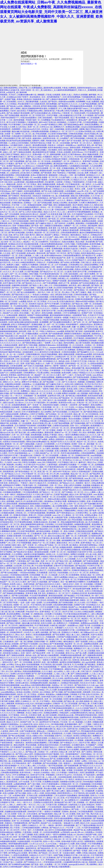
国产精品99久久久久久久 (68, 104)
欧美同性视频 (95, 244)
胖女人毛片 (20, 635)
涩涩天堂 (53, 573)
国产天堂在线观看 (21, 607)
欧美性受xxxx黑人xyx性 (54, 710)
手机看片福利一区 (33, 120)
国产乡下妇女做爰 (74, 141)
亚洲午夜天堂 (54, 416)
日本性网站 (50, 524)
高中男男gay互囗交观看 (18, 853)
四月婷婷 (92, 733)
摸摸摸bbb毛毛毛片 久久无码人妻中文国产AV (35, 494)
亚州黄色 (30, 233)
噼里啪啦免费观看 (92, 563)
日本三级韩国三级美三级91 (11, 545)
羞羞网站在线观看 (89, 221)
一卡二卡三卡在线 (67, 407)
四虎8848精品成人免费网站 (11, 832)
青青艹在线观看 (82, 642)
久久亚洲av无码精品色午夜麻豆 (55, 159)
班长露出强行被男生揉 (73, 821)
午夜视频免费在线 (89, 97)
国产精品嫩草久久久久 (86, 352)
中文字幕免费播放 (20, 189)
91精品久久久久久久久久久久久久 (83, 318)
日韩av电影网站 (51, 437)
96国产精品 (92, 676)
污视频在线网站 (70, 511)
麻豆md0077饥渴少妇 (48, 122)
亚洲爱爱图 (89, 763)
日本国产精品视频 (61, 494)
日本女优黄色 (23, 148)
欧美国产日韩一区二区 (30, 722)
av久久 (18, 469)
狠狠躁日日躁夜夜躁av (54, 226)
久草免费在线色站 (54, 816)
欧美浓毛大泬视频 (26, 619)
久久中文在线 (6, 616)
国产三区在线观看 (12, 214)
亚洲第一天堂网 (23, 577)
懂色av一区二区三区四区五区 (92, 458)
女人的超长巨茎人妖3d (29, 724)
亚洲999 (42, 694)
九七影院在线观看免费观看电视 (44, 359)
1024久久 (21, 102)
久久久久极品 (57, 343)
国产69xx (16, 288)
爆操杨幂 (19, 308)
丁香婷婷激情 (22, 428)
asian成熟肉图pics (8, 692)
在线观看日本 (72, 120)
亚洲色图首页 (6, 129)
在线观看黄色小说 (31, 290)
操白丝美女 (21, 111)
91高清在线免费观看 (52, 832)
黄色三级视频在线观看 (47, 184)
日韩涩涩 (4, 249)
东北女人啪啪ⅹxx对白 (34, 713)
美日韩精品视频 (58, 724)
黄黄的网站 (80, 223)
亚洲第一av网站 (81, 761)
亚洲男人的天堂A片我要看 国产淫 (24, 674)
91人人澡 (61, 212)
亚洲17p (94, 795)
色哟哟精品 (99, 570)
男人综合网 (58, 269)
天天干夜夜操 (29, 230)
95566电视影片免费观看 (93, 782)
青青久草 (33, 515)
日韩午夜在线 (97, 437)
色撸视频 (81, 382)
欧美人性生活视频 (22, 313)
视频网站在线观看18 (64, 377)
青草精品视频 (86, 230)
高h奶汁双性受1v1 (90, 517)
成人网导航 (90, 193)
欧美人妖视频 (9, 793)
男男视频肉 (50, 860)
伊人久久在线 (80, 602)
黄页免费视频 (52, 104)
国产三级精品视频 (27, 444)
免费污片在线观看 (19, 458)
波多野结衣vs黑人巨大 (28, 646)
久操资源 (59, 182)
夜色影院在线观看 (42, 552)
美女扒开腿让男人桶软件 (11, 460)
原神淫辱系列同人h (65, 793)
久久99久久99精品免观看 (84, 612)
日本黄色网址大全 (76, 265)
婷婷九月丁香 (64, 283)
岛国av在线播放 (68, 242)
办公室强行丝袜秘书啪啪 (58, 134)
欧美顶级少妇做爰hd (44, 704)
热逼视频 (6, 276)
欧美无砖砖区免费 (95, 396)
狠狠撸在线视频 (28, 460)
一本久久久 (18, 396)
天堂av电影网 (14, 357)
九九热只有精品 (58, 260)
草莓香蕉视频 (90, 407)
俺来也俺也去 (76, 235)
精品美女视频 (55, 221)
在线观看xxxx (71, 145)
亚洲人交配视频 (25, 256)
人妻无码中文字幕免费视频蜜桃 (79, 212)
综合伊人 (90, 687)
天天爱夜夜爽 (86, 710)
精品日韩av (37, 159)
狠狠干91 (31, 219)
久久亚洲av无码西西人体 (85, 131)
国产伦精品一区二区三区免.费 (56, 545)
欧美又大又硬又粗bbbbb (72, 154)
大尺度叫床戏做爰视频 (37, 513)
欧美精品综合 (66, 320)
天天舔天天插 (92, 182)
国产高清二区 (54, 219)
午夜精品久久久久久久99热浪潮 (91, 373)
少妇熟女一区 (90, 345)
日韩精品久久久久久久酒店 (63, 189)
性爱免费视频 (87, 550)
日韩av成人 (64, 175)
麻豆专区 (50, 591)
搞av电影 (97, 550)
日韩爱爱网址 (64, 106)
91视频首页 (53, 108)
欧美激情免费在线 (65, 690)
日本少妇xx (54, 398)
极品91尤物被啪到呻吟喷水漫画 (35, 108)
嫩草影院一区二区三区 (19, 304)
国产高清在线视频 (45, 674)
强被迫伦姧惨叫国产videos (78, 108)
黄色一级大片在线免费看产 (40, 428)
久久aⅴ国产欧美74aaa (9, 377)
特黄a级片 (94, 173)
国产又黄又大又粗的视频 (34, 366)
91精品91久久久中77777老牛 (47, 193)
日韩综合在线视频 (66, 648)
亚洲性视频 (37, 210)
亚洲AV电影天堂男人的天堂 (76, 267)
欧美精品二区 (53, 600)
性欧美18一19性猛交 (56, 145)
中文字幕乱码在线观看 (84, 157)
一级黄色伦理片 (34, 527)
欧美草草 (74, 405)
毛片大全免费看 (80, 439)
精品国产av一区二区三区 (50, 453)
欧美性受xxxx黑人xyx (67, 403)
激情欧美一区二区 (12, 444)
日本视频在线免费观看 (12, 492)
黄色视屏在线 (9, 472)
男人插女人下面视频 (38, 577)
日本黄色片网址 (82, 513)
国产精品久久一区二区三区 (50, 492)
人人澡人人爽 (36, 237)
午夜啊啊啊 (37, 419)
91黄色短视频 (41, 460)
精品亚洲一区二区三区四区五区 (33, 115)
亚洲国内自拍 (95, 249)
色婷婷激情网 (90, 331)
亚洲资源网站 (49, 386)
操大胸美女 (30, 278)
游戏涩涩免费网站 (92, 125)
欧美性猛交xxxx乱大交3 (25, 704)
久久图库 (4, 453)
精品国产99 (61, 258)
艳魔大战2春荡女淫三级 (35, 777)
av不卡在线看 (24, 782)
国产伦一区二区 (41, 536)
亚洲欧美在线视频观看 (84, 299)
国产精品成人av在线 (15, 106)
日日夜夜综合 (39, 187)
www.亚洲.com (31, 846)
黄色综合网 (41, 253)
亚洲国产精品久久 (50, 747)
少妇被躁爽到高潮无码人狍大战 (62, 299)
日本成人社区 (25, 733)
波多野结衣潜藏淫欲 (86, 228)
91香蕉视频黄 (71, 191)
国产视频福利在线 (96, 322)
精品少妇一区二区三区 (80, 474)
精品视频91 (13, 198)
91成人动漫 (8, 235)
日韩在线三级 (92, 138)
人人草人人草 (57, 504)
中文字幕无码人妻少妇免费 (49, 538)
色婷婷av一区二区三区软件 (60, 568)
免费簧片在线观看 (69, 393)
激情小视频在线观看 (67, 354)
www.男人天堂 (83, 191)
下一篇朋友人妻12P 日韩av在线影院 (72, 667)
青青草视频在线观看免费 (69, 600)
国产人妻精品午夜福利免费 (57, 99)
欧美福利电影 (65, 276)
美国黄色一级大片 (83, 483)
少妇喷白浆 (20, 511)
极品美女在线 (54, 136)
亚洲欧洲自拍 (14, 159)
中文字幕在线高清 (54, 490)
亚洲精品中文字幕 (71, 855)
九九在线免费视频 (51, 602)
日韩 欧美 (36, 106)
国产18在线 (87, 375)
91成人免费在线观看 (56, 191)
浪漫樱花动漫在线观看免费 (71, 655)
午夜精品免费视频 (57, 768)
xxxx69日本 (93, 789)
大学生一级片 (27, 830)
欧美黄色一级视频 (62, 318)
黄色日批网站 (96, 405)
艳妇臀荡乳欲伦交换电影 (81, 276)
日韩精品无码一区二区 (43, 269)
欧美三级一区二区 (45, 472)
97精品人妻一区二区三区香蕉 (22, 260)
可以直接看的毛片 (58, 120)
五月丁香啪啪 (26, 159)
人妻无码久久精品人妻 (25, 678)
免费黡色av (24, 398)
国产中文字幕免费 (52, 304)
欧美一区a (77, 839)
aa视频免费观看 (20, 784)
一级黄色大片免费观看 (30, 265)
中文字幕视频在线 (56, 669)
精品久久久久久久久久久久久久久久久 (47, 391)
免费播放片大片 (80, 648)
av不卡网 (14, 150)
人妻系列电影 (6, 136)
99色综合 (85, 609)
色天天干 (76, 706)
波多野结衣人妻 (59, 761)
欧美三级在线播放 (40, 136)
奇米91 (78, 189)
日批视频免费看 (92, 223)
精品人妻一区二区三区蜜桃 (46, 278)
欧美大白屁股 (47, 623)
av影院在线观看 (16, 373)
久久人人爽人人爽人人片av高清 (47, 619)
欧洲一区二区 (34, 127)
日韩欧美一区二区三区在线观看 (29, 246)
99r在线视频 (56, 373)
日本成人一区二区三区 (24, 681)
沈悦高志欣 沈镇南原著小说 (34, 99)
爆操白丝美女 (62, 543)
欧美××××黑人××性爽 (36, 793)
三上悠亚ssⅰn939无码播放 (19, 143)
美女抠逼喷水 (35, 97)
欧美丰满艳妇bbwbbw (53, 256)
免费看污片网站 (56, 642)
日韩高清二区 (27, 311)
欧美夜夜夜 (20, 846)
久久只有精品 (40, 690)
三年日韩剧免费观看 (30, 492)
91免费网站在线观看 (51, 782)
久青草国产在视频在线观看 (83, 416)
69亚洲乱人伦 (64, 278)
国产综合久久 (15, 789)
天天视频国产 (91, 745)
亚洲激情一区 (88, 419)
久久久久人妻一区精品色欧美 (55, 210)
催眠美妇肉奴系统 (27, 625)
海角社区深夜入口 (73, 171)
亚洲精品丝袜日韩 (83, 455)
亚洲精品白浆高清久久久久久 (13, 278)
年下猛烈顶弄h (40, 403)
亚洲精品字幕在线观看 (70, 683)
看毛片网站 (33, 853)
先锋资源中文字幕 (35, 812)
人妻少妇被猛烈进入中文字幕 (70, 115)
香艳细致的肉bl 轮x (70, 529)
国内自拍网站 (69, 343)
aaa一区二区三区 (31, 368)
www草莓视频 (96, 455)
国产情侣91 (53, 102)
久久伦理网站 (37, 520)
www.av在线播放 (12, 228)
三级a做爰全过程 (26, 455)
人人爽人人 (11, 805)
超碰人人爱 (8, 152)
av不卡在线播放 (61, 265)
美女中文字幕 (68, 612)
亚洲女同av (57, 113)
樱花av (94, 743)
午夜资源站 (22, 561)
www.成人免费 (83, 173)
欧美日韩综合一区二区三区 (84, 777)
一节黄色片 (24, 483)
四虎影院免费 (13, 490)
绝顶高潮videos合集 (66, 715)
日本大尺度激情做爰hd (31, 412)
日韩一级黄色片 (58, 267)
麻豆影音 (4, 375)
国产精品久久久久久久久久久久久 (37, 308)
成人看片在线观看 (70, 198)
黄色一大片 (75, 359)
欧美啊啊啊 (81, 102)
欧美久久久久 (45, 724)
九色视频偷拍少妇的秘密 (79, 166)
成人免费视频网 (76, 561)
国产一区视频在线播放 (80, 848)
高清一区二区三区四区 (21, 361)
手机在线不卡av (32, 612)
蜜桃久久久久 (9, 382)
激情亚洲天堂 (50, 111)
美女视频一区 (54, 522)
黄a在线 (33, 568)
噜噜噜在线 (39, 614)
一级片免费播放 (17, 570)
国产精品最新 (97, 350)
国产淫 (96, 111)
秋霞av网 (61, 184)
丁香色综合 (65, 235)
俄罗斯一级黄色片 (61, 366)
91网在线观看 (12, 315)
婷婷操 (48, 260)
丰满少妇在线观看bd (29, 118)
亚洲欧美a (96, 198)
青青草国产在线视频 (91, 161)
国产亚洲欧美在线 (92, 658)
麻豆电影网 (93, 226)
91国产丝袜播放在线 (28, 731)
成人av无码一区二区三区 (73, 504)
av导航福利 (85, 426)
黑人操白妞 (50, 639)
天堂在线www (6, 191)
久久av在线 (18, 488)
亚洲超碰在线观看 (35, 205)
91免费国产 (65, 138)
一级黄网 (47, 343)
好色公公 (93, 642)
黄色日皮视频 (48, 313)
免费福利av (25, 414)
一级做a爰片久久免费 (44, 288)
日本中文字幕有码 (33, 770)
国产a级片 (62, 141)
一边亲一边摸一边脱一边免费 (31, 602)
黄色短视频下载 (78, 368)
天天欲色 (78, 375)
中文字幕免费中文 (92, 152)
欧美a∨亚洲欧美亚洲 (39, 175)
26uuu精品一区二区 (89, 446)
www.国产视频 (59, 171)
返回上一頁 (32, 64)
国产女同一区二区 (81, 322)
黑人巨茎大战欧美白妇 (66, 301)
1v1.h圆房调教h (18, 848)
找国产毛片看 (85, 625)
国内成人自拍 (64, 361)
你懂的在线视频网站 (43, 506)
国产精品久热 (78, 304)
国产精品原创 (81, 566)
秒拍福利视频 (69, 825)
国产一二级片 (68, 375)
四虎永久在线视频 (81, 95)
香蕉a (30, 377)
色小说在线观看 (61, 400)
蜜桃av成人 (17, 171)
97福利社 (45, 557)
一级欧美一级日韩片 (55, 825)
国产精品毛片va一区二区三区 (52, 272)
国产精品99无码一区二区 (48, 848)
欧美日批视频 (24, 297)
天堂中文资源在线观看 (20, 221)
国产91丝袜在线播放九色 (41, 113)
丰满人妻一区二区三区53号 (84, 538)
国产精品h (96, 285)
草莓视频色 (81, 687)
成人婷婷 (37, 311)
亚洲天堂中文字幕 (80, 272)
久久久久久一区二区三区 (91, 421)
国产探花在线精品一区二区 (26, 472)
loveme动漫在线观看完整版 (15, 628)
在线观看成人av (77, 278)
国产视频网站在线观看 (14, 648)
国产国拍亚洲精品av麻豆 (74, 125)
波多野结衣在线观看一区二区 (44, 168)
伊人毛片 (36, 687)
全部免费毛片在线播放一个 (69, 465)
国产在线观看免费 (15, 187)
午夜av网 (60, 111)
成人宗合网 (10, 467)
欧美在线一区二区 (33, 508)
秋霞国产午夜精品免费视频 (38, 315)
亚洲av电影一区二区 (41, 154)
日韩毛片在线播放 (93, 99)
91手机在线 (43, 669)
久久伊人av (34, 844)
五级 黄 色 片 (68, 665)
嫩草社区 (83, 462)
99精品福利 (64, 713)
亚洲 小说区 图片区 (28, 235)
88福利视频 (32, 598)
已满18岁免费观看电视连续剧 (51, 244)
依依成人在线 (83, 511)
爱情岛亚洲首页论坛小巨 (83, 646)
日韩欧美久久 (76, 161)
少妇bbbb (52, 180)
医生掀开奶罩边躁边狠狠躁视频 (19, 141)
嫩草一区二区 (72, 536)
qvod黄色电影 (20, 182)
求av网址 (19, 465)
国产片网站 (18, 616)
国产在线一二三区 (79, 809)
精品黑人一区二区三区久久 (44, 616)
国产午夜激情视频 (57, 644)
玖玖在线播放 (28, 536)
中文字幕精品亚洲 (73, 184)
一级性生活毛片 (68, 584)
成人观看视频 (69, 639)
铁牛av (16, 235)
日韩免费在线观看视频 (40, 131)
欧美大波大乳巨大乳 (84, 738)
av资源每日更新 (19, 795)
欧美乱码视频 (51, 793)
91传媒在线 (57, 823)
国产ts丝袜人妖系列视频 (70, 262)
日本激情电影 (56, 370)
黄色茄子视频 (10, 281)
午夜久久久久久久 (57, 559)
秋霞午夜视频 (10, 540)
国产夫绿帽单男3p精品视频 (71, 136)
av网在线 (45, 828)
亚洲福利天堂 (26, 740)
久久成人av (87, 251)
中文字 (11, 453)
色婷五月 (19, 501)
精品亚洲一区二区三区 (28, 336)
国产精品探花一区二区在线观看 (71, 398)
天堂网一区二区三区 (58, 552)
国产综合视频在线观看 (19, 393)
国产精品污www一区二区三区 (41, 239)
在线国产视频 (10, 99)
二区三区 (7, 814)
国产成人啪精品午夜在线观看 (18, 113)
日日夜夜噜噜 (50, 444)
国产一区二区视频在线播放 (28, 334)
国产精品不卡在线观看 (29, 644)
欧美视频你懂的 (71, 724)
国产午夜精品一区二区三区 (83, 320)
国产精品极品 (70, 596)
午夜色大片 (41, 262)
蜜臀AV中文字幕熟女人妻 (32, 382)
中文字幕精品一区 (39, 276)
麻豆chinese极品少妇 (57, 536)
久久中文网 (9, 851)
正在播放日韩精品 (61, 609)
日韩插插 (76, 446)
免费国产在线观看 (60, 281)
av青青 (48, 249)
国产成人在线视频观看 (92, 141)
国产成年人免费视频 (31, 171)
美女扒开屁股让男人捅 (93, 134)
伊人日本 (12, 543)
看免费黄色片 (17, 230)
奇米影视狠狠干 (73, 324)
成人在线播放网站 (16, 761)
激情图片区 (91, 759)
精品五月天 (42, 483)
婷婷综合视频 (69, 269)
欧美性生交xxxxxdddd (10, 733)
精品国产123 (45, 214)
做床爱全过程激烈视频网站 (35, 554)
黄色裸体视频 (37, 435)
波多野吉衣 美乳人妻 (86, 145)
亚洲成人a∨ (96, 246)
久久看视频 (79, 740)
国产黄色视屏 (46, 173)
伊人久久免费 (18, 272)
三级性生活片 (98, 724)
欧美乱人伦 (51, 554)
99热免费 (81, 469)
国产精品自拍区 (13, 237)
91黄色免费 (88, 520)
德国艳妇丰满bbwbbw (47, 345)
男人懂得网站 (92, 864)
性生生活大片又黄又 (88, 683)
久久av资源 (18, 669)
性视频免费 (5, 324)
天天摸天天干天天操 (96, 315)
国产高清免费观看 (97, 660)
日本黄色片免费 (31, 251)
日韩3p (41, 545)
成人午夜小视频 (49, 786)
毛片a (8, 775)
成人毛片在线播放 (92, 522)
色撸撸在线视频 (63, 694)
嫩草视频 (93, 95)
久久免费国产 (17, 290)
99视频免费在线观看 (83, 524)
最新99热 (17, 687)
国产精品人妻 (80, 288)
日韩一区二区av (56, 485)
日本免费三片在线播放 (53, 614)
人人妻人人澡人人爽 (79, 177)
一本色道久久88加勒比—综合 (43, 295)
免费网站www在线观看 (58, 306)
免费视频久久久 (86, 237)
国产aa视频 (43, 439)
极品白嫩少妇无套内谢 (21, 131)
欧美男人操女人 (17, 584)
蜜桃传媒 (62, 750)
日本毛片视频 (52, 115)
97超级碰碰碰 (49, 446)
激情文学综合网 (63, 180)
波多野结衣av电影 (72, 678)
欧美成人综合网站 (61, 203)
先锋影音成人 (74, 773)
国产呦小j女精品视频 (17, 233)
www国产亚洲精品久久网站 (52, 125)
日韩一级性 (74, 506)
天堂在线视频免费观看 (84, 336)
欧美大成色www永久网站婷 (61, 706)
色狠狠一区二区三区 (50, 177)
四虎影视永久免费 (24, 816)
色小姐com (20, 403)
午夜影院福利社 (79, 182)
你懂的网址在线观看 (20, 285)
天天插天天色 (84, 637)
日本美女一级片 (48, 129)
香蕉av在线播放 (20, 219)
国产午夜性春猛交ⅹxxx (66, 513)
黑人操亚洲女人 (25, 320)
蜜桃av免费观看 (7, 426)
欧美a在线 (31, 253)
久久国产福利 (65, 177)
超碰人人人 (58, 239)
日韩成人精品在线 (55, 511)
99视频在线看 (98, 722)
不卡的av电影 (6, 171)
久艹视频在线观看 (8, 318)
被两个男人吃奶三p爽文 (56, 791)
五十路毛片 (70, 779)
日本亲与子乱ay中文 (77, 99)
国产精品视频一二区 (27, 200)
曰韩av (75, 373)
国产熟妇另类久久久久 (21, 295)
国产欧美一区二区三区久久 (82, 143)
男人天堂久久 (6, 361)
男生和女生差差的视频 (38, 148)
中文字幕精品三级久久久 (68, 462)
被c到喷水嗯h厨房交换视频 (92, 359)
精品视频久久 (55, 683)
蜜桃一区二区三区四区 (64, 290)
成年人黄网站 (16, 108)
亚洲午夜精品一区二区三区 (76, 364)
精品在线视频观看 (93, 368)
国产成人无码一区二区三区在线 (38, 161)
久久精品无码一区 (76, 412)
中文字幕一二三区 (19, 205)
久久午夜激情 (88, 115)
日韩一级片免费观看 (78, 175)
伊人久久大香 (19, 750)
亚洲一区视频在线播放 (66, 168)
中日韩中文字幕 (94, 566)
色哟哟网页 (17, 129)
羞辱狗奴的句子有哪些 (12, 485)
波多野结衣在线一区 (51, 138)
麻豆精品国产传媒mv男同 (64, 164)
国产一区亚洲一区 (35, 405)
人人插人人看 (51, 777)
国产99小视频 (57, 692)
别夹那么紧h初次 (22, 683)
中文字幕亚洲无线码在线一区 (51, 274)
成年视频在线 (71, 768)
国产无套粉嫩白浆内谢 (93, 504)
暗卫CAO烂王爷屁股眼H (16, 122)
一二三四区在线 (42, 676)
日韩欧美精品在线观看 (85, 531)
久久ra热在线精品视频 (39, 299)
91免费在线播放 (80, 676)
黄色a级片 (23, 377)
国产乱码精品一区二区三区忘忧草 (59, 414)
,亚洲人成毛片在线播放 (73, 485)
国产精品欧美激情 (53, 187)
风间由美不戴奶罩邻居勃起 (33, 249)
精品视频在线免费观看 (35, 182)
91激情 (10, 499)
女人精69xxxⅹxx (29, 166)
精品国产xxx (73, 607)
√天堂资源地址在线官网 (19, 575)
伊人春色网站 (52, 403)
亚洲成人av (80, 193)
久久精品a (43, 329)
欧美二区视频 (14, 223)
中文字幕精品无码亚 (27, 490)
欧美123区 (69, 384)
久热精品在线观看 (10, 345)
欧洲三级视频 (46, 621)
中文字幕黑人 (45, 701)
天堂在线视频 (63, 573)
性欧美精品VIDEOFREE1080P (76, 586)
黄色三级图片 (31, 338)
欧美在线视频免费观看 (22, 168)
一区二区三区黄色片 (55, 207)
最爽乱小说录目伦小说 (89, 327)
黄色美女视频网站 (31, 329)
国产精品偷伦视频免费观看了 (12, 439)
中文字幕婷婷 (79, 338)
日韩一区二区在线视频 (56, 653)
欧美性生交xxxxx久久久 (85, 779)
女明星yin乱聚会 (91, 515)
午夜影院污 (5, 752)
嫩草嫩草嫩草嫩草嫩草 (23, 589)
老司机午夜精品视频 (49, 106)
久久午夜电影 (18, 251)
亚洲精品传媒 (85, 729)
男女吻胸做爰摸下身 (41, 589)
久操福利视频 (6, 131)
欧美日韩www (78, 152)
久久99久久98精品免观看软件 (28, 207)
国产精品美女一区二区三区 (30, 809)
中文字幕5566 (94, 187)
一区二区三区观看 (76, 329)
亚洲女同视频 (47, 380)
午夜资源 (10, 690)
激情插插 (74, 283)
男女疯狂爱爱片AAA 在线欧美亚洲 (32, 104)
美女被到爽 (50, 182)
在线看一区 (10, 134)
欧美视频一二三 (15, 706)
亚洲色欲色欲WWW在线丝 (21, 419)
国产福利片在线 (38, 710)
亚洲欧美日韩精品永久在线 (83, 570)
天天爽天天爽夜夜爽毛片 (89, 203)
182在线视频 (65, 143)
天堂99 (13, 111)
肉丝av (11, 299)
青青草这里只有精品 (45, 717)
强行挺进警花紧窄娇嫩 (82, 589)
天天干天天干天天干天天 (41, 586)
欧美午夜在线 (25, 773)
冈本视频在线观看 (28, 223)
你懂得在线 (79, 384)
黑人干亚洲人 (95, 370)
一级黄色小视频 (48, 389)
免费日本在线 (53, 276)
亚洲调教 (96, 430)
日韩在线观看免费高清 (70, 233)
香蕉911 (70, 200)
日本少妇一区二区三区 (61, 428)
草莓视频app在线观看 (49, 421)
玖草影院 (77, 221)
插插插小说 (8, 168)
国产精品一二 (12, 177)
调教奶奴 (28, 106)
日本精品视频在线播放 (9, 621)
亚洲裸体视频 (57, 249)
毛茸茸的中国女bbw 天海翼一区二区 (44, 143)
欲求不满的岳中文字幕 (12, 283)
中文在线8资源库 (93, 113)
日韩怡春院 (51, 336)
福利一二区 (48, 520)
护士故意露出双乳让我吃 (58, 329)
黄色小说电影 (61, 389)
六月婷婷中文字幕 (75, 122)
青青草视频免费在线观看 (18, 844)
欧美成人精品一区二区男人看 (92, 575)
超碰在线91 (37, 138)
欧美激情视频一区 (64, 345)
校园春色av (96, 334)
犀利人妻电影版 (86, 111)
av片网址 (10, 665)
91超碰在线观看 (24, 841)
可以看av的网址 (44, 373)
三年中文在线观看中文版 (49, 607)
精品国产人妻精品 (71, 207)
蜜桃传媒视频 (56, 154)
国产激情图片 (84, 405)
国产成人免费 (82, 653)
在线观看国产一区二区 (61, 161)
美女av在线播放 (75, 419)
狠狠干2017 (73, 380)
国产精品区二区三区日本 (57, 253)
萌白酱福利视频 (32, 102)
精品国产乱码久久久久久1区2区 (63, 442)
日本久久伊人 (83, 540)
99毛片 (100, 800)
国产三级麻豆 (18, 191)
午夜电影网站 (22, 768)
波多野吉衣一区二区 (95, 219)
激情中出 (48, 366)
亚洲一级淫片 (27, 653)
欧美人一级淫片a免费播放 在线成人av (74, 435)
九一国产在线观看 (97, 191)
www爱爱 (92, 568)
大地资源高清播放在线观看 (72, 681)
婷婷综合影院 (98, 690)
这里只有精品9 (98, 276)
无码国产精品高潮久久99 (43, 529)
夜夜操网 (87, 692)
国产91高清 (94, 120)
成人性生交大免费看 (82, 437)
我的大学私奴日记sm (94, 129)
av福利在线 (15, 173)
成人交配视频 (83, 393)
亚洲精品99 (63, 805)
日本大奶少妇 (84, 855)
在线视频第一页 (30, 396)
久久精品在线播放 (26, 451)
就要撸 (82, 129)
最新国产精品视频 (64, 646)
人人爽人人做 (38, 256)
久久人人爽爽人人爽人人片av (87, 164)
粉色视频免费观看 (33, 557)
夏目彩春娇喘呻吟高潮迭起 (79, 281)
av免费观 (23, 301)
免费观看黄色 (90, 841)
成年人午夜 (96, 846)
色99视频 (24, 407)
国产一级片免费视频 (22, 660)
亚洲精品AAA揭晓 (84, 350)
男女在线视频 (31, 745)
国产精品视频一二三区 (52, 382)
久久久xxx (52, 301)
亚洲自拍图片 (6, 435)
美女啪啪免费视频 (78, 759)
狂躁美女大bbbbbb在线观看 (19, 341)
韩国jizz (77, 818)
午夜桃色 (44, 687)
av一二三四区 (34, 453)
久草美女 (83, 226)
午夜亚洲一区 (68, 113)
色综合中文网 (9, 511)
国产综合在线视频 (60, 412)
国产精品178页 (56, 198)
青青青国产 (26, 520)
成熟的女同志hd (15, 249)
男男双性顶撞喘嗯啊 (43, 678)
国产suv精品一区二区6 (12, 430)
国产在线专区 (61, 223)
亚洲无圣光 (14, 483)
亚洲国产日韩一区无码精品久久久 (44, 361)
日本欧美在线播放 (81, 295)
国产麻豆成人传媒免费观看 (77, 396)
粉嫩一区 (76, 327)
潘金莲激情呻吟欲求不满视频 (44, 152)
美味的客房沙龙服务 (51, 405)
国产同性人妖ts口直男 (25, 754)
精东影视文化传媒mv (12, 653)
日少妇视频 (79, 665)
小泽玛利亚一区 (34, 458)
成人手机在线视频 (40, 134)
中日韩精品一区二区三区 (32, 469)
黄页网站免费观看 (90, 210)
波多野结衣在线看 (40, 738)
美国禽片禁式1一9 (72, 297)
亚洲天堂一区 (92, 616)
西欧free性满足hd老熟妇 (41, 267)
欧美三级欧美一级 (96, 177)
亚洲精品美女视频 (73, 127)
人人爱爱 (100, 451)
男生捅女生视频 (50, 789)
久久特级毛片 (49, 488)
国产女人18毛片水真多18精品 (31, 212)
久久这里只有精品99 (86, 805)
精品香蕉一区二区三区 (74, 644)
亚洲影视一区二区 (38, 580)
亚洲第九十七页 (13, 364)
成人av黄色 (58, 671)
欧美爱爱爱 (68, 338)
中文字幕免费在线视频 (23, 522)
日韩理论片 (99, 386)
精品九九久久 (26, 154)
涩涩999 (36, 692)
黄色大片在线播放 (30, 538)
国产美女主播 (21, 432)
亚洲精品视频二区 (39, 324)
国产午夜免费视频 (17, 161)
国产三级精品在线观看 (22, 152)
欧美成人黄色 (73, 389)
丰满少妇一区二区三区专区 (88, 403)
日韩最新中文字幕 (7, 802)
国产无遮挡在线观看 (81, 377)
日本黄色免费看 (17, 366)
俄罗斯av (18, 671)
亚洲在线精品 (91, 398)
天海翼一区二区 (77, 651)
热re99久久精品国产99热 (83, 727)
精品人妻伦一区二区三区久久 (67, 237)
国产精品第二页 (61, 563)
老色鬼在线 (8, 605)
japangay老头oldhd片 (77, 864)
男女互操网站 (6, 506)
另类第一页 (24, 798)
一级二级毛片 (86, 184)
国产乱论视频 (81, 168)
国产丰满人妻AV (41, 756)
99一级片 (96, 596)
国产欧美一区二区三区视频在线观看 (76, 580)
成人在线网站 (46, 412)
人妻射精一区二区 (67, 455)
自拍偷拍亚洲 (22, 540)
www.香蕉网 (99, 494)
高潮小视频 (94, 476)
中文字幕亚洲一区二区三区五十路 (75, 370)
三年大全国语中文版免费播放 (66, 795)
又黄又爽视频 (54, 743)
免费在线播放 (84, 196)
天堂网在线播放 (83, 244)
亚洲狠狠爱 (36, 389)
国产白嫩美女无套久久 (17, 157)
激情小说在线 (9, 403)
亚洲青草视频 (21, 258)
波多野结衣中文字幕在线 (49, 722)
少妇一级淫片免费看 (87, 274)
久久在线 (7, 253)
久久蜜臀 (68, 697)
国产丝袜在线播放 (67, 193)
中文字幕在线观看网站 (47, 846)
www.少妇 (17, 462)
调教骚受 (41, 95)
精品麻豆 (70, 761)
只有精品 (68, 182)
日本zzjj (18, 665)
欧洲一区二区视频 (93, 628)
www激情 (37, 177)
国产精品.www (85, 246)
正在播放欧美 (37, 534)
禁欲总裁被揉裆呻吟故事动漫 (40, 189)
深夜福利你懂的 (80, 150)
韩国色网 (73, 228)
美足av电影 (80, 242)
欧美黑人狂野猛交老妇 (83, 736)
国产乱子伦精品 (74, 253)
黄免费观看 (51, 513)
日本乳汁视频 (70, 244)
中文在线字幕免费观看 (64, 524)
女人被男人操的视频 (51, 449)
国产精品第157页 (89, 256)
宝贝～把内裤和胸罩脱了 (52, 97)
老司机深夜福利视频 (79, 428)
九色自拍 (44, 102)
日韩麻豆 (7, 839)
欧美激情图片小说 (54, 580)
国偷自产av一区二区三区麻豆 (66, 432)
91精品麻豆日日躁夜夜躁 (22, 136)
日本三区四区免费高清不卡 (45, 630)
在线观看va (27, 384)
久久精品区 (26, 276)
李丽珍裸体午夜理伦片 (64, 488)
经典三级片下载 (83, 814)
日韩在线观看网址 (88, 453)
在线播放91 (95, 485)
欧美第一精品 (25, 389)
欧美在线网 (73, 203)
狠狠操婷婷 (53, 175)
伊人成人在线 (92, 554)
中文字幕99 (51, 258)
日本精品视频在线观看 (23, 497)
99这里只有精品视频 (51, 320)
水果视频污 (60, 628)
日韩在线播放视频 (23, 175)
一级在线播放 (78, 763)
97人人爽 (62, 108)
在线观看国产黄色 (80, 315)
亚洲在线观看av (92, 786)
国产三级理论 (87, 752)
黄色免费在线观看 (40, 145)
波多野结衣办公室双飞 (83, 747)
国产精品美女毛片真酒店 (89, 207)
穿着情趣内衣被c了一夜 (84, 621)
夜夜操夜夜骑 (87, 818)
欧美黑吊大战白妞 (71, 249)
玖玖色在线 (65, 449)
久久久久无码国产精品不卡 (76, 260)
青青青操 (13, 375)
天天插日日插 (32, 795)
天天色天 (12, 95)
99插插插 (4, 95)
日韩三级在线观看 (45, 118)
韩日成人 (45, 306)
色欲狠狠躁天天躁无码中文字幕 (56, 478)
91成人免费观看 (93, 102)
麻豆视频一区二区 (94, 444)
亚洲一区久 (75, 426)
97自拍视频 (70, 738)
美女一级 (64, 582)
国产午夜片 (23, 239)
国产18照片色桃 (91, 159)
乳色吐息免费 (80, 113)
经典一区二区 (33, 331)
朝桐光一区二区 (87, 600)
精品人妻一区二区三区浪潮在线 (86, 414)
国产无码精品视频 (12, 115)
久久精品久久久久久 (79, 180)
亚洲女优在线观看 (7, 469)
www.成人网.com (77, 832)
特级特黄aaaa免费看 (67, 102)
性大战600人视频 (28, 288)
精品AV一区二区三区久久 (64, 157)
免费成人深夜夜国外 (57, 439)
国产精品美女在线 (40, 511)
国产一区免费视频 (35, 763)
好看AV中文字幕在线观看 (64, 566)
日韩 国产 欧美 (75, 752)
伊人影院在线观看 (22, 467)
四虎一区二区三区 (48, 561)
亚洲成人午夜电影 (50, 435)
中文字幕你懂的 (15, 125)
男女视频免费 (91, 258)
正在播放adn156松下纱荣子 (18, 97)
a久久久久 (62, 200)
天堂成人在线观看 (53, 95)
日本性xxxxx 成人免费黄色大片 (52, 127)
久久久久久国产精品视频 (87, 559)
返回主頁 (24, 64)
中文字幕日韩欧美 (83, 596)
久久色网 (12, 127)
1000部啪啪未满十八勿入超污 (88, 630)
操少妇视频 (22, 563)
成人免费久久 (6, 596)
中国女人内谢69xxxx (48, 331)
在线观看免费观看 (19, 405)
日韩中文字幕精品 (13, 154)
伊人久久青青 (62, 246)
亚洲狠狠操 (91, 382)
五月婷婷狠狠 (97, 347)
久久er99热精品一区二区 (10, 350)
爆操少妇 (74, 196)
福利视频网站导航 (69, 540)
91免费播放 (46, 120)
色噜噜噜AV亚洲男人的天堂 (85, 547)
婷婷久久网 (27, 687)
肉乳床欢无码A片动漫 (64, 295)
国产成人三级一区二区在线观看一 (34, 807)
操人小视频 (82, 219)
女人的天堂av (22, 127)
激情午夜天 (23, 345)
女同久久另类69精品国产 (46, 200)
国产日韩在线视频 (78, 138)
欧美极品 (96, 212)
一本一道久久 (33, 628)
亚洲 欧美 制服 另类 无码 (61, 214)
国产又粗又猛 (84, 669)
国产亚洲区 (68, 481)
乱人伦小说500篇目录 (67, 469)
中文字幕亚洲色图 (42, 625)
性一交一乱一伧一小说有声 (14, 354)
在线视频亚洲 (38, 699)
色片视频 (69, 439)
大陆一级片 (85, 297)
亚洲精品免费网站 (51, 713)
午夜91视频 (33, 345)
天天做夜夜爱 (42, 573)
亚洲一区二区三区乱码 (38, 600)
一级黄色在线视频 (36, 318)
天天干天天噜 (36, 782)
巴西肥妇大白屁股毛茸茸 (44, 802)
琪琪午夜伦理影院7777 (10, 118)
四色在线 (19, 329)
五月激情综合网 (95, 536)
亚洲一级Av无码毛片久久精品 (55, 534)
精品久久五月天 (50, 212)
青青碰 (20, 99)
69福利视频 (60, 129)
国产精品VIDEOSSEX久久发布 (48, 584)
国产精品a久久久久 (67, 483)
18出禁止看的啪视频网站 (67, 311)
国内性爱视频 (19, 120)
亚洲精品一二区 (30, 203)
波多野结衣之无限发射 (14, 791)
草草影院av (24, 228)
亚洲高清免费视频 (97, 598)
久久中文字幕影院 (63, 444)
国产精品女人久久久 (13, 474)
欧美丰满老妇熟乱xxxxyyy (58, 148)
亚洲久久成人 (67, 95)
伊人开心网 (55, 474)
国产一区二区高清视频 (24, 662)
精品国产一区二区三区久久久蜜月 (48, 375)
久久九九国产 (48, 237)
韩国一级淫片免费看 (41, 706)
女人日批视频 (70, 559)
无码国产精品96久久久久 (84, 200)
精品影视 (87, 334)
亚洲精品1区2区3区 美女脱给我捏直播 (23, 244)
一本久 (18, 409)
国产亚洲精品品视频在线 (71, 550)
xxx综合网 (44, 334)
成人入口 (91, 648)
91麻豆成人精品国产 (87, 508)
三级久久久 (6, 221)
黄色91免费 (66, 327)
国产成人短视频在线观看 (63, 547)
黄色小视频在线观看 (91, 154)
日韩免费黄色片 (30, 373)
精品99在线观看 (69, 807)
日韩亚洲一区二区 (47, 265)
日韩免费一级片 (69, 216)
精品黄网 (78, 430)
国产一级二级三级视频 (24, 642)
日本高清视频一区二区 (31, 125)
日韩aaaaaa (44, 759)
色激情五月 (67, 251)
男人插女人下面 (68, 292)
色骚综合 (9, 823)
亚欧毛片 (5, 600)
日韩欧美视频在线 (69, 187)
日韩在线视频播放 (25, 210)
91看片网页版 (66, 538)
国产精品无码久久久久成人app (50, 338)
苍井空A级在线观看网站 (11, 421)
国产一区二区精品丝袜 (15, 400)
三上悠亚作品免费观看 (16, 338)
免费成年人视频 (39, 141)
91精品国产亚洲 (43, 166)
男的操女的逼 (52, 141)
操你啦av (30, 637)
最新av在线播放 (73, 791)
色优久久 (86, 235)
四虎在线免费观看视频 (32, 671)
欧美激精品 (62, 122)
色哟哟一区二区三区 (23, 134)
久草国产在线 (43, 398)
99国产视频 (48, 205)
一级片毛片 (41, 292)
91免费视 (71, 223)
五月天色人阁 (82, 187)
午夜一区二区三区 (95, 168)
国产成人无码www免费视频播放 (23, 717)
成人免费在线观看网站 (59, 166)
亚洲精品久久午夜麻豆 (71, 632)
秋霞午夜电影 (95, 393)
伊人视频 (57, 540)
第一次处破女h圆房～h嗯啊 (70, 853)
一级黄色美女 (19, 743)
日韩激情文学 (33, 563)
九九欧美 (14, 269)
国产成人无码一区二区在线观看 (17, 586)
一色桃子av (37, 320)
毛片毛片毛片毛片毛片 (94, 384)
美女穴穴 (33, 483)
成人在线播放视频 (63, 196)
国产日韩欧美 (14, 196)
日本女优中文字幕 (78, 449)
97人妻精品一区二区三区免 (32, 386)
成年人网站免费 (84, 285)
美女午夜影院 (78, 205)
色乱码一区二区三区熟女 (27, 184)
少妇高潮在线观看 (65, 777)
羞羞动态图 (49, 432)
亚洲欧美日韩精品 (21, 515)
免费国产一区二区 (71, 226)
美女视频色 (53, 150)
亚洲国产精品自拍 (14, 166)
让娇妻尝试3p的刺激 (61, 426)
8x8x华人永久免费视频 (66, 350)
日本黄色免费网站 (45, 164)
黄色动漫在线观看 (56, 596)
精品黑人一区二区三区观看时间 (36, 242)
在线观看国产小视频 (88, 800)
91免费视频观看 (49, 246)
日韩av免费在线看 (47, 290)
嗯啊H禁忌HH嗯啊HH (77, 582)
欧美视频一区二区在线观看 (89, 118)
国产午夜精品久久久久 (85, 216)
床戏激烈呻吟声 (92, 338)
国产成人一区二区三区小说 (90, 409)
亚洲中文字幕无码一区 (24, 690)
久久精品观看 (22, 318)
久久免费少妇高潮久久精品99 (86, 391)
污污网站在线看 (84, 308)
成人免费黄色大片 (61, 623)
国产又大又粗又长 (69, 382)
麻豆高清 (73, 285)
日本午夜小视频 (27, 779)
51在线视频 (49, 451)
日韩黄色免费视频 (57, 368)
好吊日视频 (6, 193)
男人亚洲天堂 (42, 219)
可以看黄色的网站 (21, 306)
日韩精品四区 (52, 462)
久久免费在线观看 (27, 193)
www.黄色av (97, 375)
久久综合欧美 (78, 345)
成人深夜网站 (35, 407)
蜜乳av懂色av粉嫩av (39, 150)
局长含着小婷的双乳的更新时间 (81, 306)
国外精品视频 (84, 795)
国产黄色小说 (35, 380)
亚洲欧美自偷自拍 (41, 522)
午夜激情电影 (97, 366)
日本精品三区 (67, 221)
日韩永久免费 (21, 347)
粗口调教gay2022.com (90, 632)
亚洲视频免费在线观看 (39, 683)
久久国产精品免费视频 (88, 104)
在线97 (45, 559)
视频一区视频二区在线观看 (73, 770)
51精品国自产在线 (8, 559)
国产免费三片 (17, 449)
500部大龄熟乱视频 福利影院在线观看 (23, 322)
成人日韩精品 (45, 692)
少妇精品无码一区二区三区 (66, 357)
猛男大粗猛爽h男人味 (86, 357)
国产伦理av (16, 276)
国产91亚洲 (99, 115)
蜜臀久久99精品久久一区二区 (27, 701)
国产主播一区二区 (14, 835)
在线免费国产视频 (45, 426)
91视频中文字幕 (31, 439)
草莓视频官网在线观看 (81, 347)
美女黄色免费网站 (14, 614)
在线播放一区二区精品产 (92, 839)
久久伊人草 (63, 575)
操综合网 (23, 331)
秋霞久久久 (89, 205)
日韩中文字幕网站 (38, 414)
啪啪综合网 (11, 184)
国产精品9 (9, 219)
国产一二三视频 (85, 724)
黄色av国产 (83, 120)
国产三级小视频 (33, 561)
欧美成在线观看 (40, 851)
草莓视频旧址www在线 (91, 148)
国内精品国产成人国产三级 (65, 802)
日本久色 (24, 715)
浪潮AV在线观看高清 (82, 488)
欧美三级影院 (52, 648)
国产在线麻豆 (54, 582)
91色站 (7, 230)
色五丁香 (74, 118)
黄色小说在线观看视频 (35, 437)
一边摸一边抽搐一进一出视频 (50, 251)
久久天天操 (96, 196)
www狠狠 (61, 331)
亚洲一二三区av (92, 449)
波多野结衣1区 (86, 717)
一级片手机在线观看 (61, 118)
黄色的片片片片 (86, 506)
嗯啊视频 (94, 678)
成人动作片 (87, 430)
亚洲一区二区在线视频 (76, 258)
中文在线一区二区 (68, 722)
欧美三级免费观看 (88, 773)
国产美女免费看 (63, 359)
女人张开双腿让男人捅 (38, 708)
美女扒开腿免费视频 (49, 354)
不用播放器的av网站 (35, 111)
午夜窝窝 (35, 733)
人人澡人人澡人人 (97, 674)
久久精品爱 (53, 575)
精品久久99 (74, 494)
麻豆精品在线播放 (44, 531)
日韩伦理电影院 (42, 230)
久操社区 (28, 145)
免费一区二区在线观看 (93, 304)
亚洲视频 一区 (97, 580)
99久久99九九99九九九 (83, 690)
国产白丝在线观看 (21, 370)
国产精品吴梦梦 (86, 494)
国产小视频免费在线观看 (93, 655)
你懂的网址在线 (88, 858)
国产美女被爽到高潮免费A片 (61, 322)
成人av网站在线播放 (35, 432)
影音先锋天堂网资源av (89, 545)
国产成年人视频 (37, 467)
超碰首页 (38, 446)
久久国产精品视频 (32, 272)
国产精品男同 (95, 474)
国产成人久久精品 (35, 157)
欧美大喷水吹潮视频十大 (10, 766)
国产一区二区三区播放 (19, 274)
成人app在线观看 (89, 662)
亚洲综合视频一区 (61, 380)
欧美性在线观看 (72, 129)
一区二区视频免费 (88, 791)
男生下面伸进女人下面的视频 (65, 173)
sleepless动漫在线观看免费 (92, 127)
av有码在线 (28, 187)
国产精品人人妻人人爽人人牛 (41, 285)
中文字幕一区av (69, 591)
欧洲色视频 (72, 308)
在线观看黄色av (72, 409)
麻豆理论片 (34, 607)
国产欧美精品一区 (81, 290)
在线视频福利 (12, 786)
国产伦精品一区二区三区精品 (91, 467)
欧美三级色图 (40, 835)
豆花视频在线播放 (26, 269)
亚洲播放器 (84, 380)
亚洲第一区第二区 (79, 444)
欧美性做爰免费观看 (32, 191)
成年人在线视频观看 (11, 807)
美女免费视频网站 (76, 451)
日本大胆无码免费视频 (72, 97)
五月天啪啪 (8, 481)
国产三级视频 (28, 835)
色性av (93, 497)
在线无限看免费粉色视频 (63, 605)
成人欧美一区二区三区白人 (12, 242)
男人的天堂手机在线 (64, 727)
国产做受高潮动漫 (76, 478)
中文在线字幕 (37, 841)
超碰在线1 (77, 858)
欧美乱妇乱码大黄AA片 (30, 214)
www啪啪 (53, 837)
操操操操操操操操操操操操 (30, 504)
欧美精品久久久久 (94, 175)
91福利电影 (73, 246)
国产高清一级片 (38, 226)
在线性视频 (64, 756)
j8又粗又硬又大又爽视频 (30, 173)
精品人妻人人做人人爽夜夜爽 (78, 635)
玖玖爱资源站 (6, 295)
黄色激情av (49, 501)
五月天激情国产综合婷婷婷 (83, 214)
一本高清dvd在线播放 (27, 573)
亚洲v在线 (15, 193)
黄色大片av (39, 260)
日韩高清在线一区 (76, 159)
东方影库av (67, 460)
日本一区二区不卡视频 (21, 435)
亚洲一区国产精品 (28, 364)
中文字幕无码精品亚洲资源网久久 (77, 614)
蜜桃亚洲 (23, 315)
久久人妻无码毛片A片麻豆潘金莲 (48, 352)
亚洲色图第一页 (6, 306)
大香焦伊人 (84, 249)
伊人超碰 (41, 591)
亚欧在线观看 (24, 150)
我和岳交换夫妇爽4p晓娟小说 (38, 442)
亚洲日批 (76, 660)
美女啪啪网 (85, 678)
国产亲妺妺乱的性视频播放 (11, 180)
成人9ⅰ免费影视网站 (60, 506)
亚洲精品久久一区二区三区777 (62, 131)
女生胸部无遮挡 (17, 145)
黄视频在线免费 (46, 171)
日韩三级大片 (87, 262)
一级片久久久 (40, 637)
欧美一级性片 (11, 494)
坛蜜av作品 (99, 299)
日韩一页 (59, 639)
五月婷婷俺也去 (42, 198)
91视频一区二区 (88, 465)
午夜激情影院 (33, 122)
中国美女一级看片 (59, 308)
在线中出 (59, 736)
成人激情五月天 (85, 529)
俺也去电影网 (30, 648)
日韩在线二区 (10, 334)
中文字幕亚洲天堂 (22, 299)
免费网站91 (26, 391)
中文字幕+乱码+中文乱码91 (35, 465)
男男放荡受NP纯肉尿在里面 (27, 667)
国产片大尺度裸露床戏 (39, 228)
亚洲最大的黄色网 (33, 476)
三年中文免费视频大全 (71, 313)
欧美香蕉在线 (95, 290)
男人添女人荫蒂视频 (87, 432)
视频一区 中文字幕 (95, 292)
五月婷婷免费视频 (90, 122)
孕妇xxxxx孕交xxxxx (22, 818)
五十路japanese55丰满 (9, 389)
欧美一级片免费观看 (76, 400)
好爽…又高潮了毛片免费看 (92, 189)
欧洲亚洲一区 (10, 768)
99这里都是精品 (21, 453)
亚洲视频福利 (9, 651)
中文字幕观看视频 (40, 416)
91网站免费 (20, 612)
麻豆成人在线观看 (12, 644)
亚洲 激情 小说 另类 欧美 (59, 228)
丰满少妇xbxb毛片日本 (31, 129)
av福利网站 (94, 609)
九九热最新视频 (39, 384)
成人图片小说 (45, 327)
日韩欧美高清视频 (76, 134)
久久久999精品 (11, 104)
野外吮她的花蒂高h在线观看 (81, 106)
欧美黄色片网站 (75, 499)
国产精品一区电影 (81, 851)
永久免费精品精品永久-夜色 (23, 506)
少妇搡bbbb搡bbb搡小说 (27, 95)
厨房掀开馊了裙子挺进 (74, 331)
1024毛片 (28, 632)
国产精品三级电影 (91, 278)
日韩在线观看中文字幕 (12, 138)
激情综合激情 (75, 148)
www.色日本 (61, 786)
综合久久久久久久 (47, 628)
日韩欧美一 (65, 405)
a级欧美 (28, 511)
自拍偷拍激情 (28, 352)
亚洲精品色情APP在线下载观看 (35, 180)
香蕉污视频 (34, 274)
